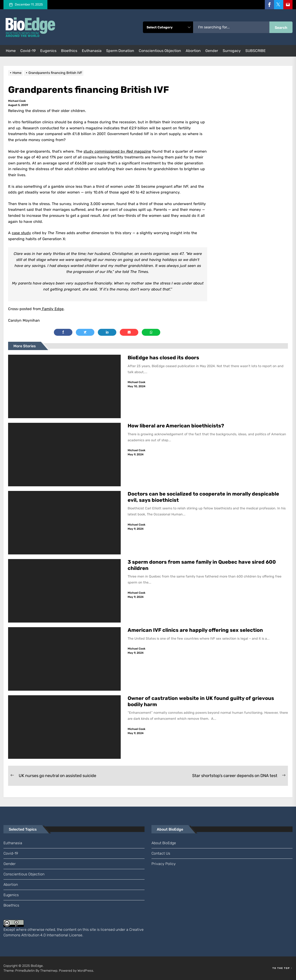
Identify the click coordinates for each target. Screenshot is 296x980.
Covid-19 (28, 51)
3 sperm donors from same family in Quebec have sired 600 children (202, 565)
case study (21, 233)
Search (281, 28)
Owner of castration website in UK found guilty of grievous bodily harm (201, 701)
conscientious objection (160, 51)
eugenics (48, 51)
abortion (193, 51)
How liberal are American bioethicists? (176, 426)
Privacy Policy (164, 864)
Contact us (161, 853)
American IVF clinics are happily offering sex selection (196, 630)
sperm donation (120, 51)
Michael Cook (17, 101)
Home (11, 51)
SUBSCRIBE (256, 51)
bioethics (69, 51)
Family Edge (52, 309)
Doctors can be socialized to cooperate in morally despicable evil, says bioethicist (203, 497)
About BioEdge (164, 843)
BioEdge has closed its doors (163, 358)
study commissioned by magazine (117, 151)
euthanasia (92, 51)
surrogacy (232, 51)
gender (212, 51)
